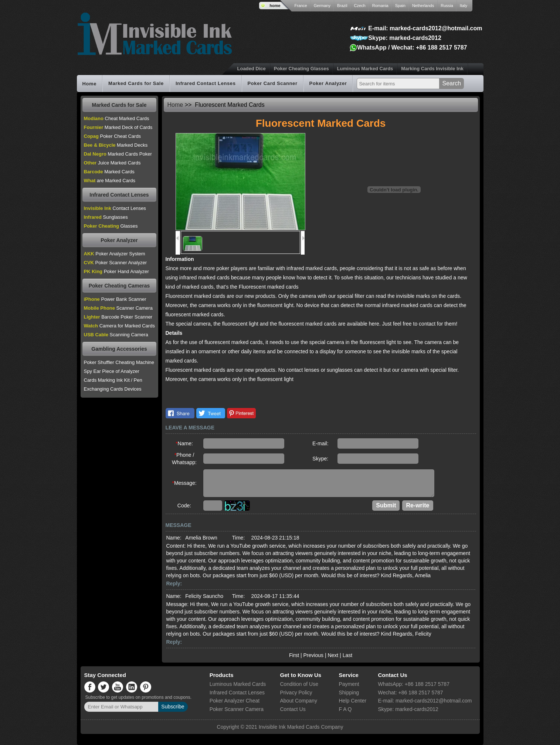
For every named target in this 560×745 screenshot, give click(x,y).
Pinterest (241, 413)
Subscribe (173, 707)
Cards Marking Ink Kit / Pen (113, 380)
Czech (360, 6)
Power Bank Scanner (115, 299)
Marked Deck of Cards (118, 127)
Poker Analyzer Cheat (235, 701)
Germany (322, 6)
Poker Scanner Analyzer (116, 263)
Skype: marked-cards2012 (405, 38)
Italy (464, 6)
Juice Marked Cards (112, 163)
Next (333, 655)
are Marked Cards (110, 181)
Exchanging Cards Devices (113, 389)
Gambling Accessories (119, 349)
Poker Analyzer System (115, 254)
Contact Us (293, 709)
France (301, 6)
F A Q (345, 709)
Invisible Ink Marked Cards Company (301, 727)
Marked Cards (109, 172)
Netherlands (423, 6)
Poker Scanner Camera (237, 709)
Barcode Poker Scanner (118, 317)
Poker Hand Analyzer (116, 271)
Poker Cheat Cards (113, 136)
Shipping (349, 693)
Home (90, 84)
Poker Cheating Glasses (301, 69)
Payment (349, 684)
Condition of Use (299, 684)
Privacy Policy (296, 693)
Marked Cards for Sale (136, 84)
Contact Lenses (115, 208)
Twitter (211, 413)
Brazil (342, 6)
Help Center (352, 701)
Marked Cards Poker (118, 154)
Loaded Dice (252, 69)
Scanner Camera (118, 308)
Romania (380, 6)
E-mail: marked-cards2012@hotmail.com (425, 28)
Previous (313, 655)
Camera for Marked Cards (119, 326)
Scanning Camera (116, 335)
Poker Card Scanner (273, 84)
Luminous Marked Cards (365, 69)
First (294, 655)
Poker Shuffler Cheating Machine (119, 362)
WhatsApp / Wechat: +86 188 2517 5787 (412, 47)
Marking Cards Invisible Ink (432, 69)
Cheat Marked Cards (117, 118)
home (275, 6)
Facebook (180, 413)
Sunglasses (106, 217)
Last (347, 655)
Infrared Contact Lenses (206, 84)
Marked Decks (116, 145)
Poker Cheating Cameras (119, 286)
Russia (447, 6)
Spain (400, 6)
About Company (298, 701)
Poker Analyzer (328, 84)
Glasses (111, 226)
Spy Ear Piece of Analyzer (112, 371)
